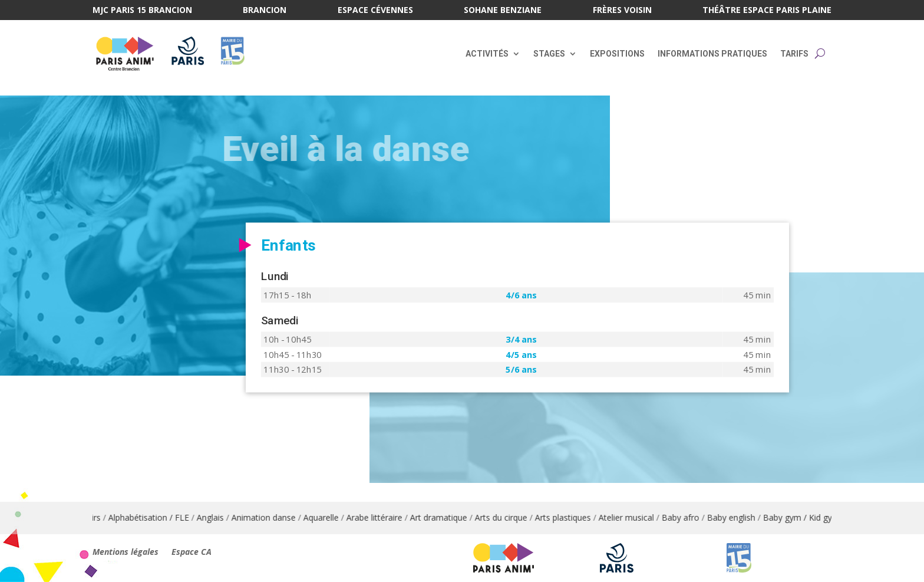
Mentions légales (126, 553)
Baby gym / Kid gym (808, 517)
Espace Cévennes (375, 11)
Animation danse (270, 517)
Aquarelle (328, 517)
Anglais (217, 517)
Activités (487, 54)
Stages (549, 54)
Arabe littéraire (381, 517)
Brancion (265, 11)
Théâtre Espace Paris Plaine (767, 11)
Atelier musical (633, 517)
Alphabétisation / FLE (155, 517)
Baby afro (687, 517)
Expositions (617, 54)
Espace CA (192, 553)
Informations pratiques (712, 54)
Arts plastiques (570, 517)
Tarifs (794, 54)
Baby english (738, 517)
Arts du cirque (508, 517)
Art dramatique (445, 517)
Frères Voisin (622, 11)
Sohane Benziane (503, 11)
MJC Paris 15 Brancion (142, 11)
